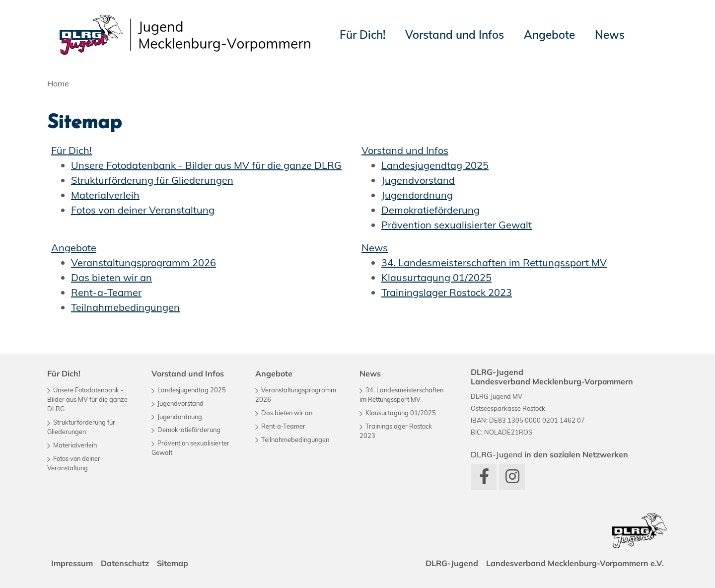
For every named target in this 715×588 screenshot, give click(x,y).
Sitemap (173, 563)
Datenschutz (125, 563)
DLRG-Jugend (452, 563)
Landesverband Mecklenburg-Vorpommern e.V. (575, 563)
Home (58, 83)
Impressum (72, 563)
